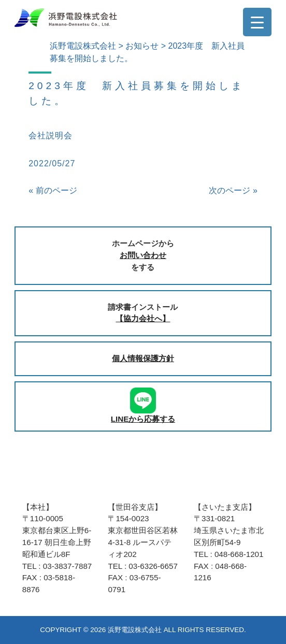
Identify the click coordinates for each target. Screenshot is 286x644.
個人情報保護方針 (143, 358)
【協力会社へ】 (143, 318)
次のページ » (233, 190)
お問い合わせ (143, 255)
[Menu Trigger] (257, 22)
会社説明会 (51, 135)
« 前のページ (53, 190)
